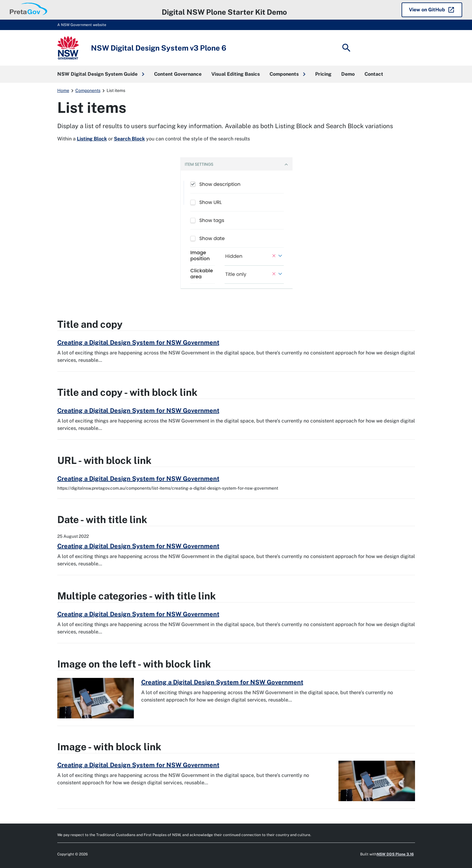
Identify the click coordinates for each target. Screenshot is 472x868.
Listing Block (92, 139)
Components (88, 90)
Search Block (129, 139)
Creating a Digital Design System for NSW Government (138, 342)
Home (63, 90)
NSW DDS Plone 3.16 (395, 854)
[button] (101, 74)
